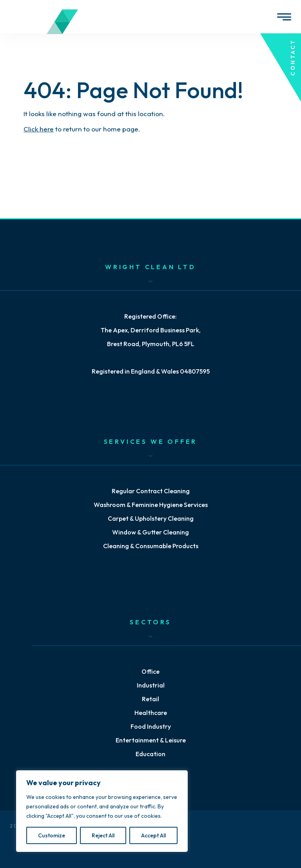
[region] (102, 811)
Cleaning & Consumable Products (151, 546)
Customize (52, 835)
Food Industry (151, 726)
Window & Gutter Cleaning (150, 532)
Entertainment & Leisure (151, 740)
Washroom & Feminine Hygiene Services (151, 505)
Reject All (103, 835)
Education (150, 754)
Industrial (151, 685)
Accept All (153, 835)
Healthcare (151, 713)
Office (150, 671)
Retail (150, 699)
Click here (39, 129)
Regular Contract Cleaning (151, 491)
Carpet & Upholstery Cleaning (151, 518)
